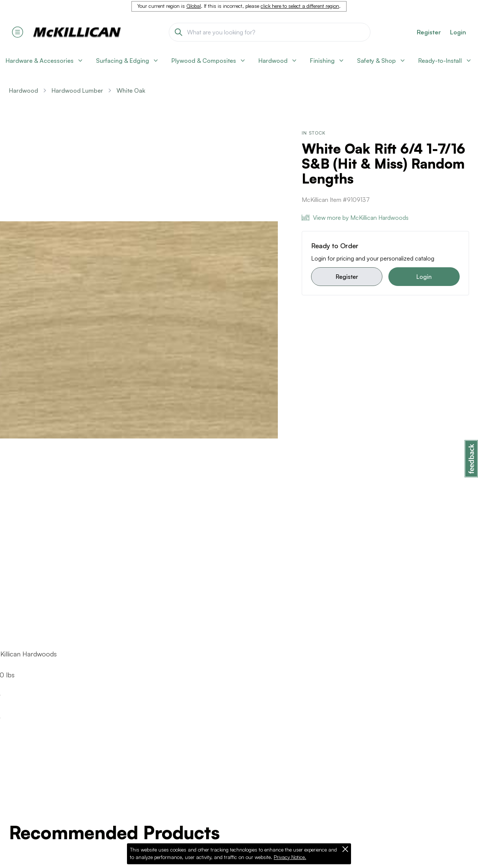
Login (458, 32)
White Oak (131, 90)
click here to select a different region (300, 6)
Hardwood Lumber (77, 90)
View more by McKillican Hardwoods (355, 218)
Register (347, 277)
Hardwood (24, 90)
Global (194, 6)
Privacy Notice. (290, 857)
